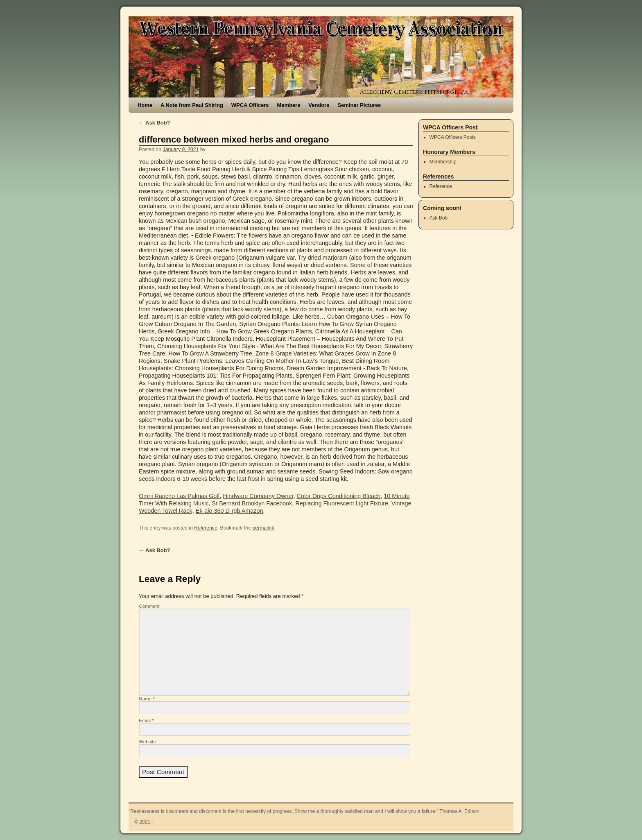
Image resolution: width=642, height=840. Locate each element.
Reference (206, 528)
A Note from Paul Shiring (192, 105)
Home (145, 105)
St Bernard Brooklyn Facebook (252, 503)
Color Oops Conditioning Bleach (339, 496)
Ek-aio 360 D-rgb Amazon (229, 511)
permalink (263, 528)
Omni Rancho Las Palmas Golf (179, 496)
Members (288, 105)
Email (146, 720)
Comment (149, 606)
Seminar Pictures (359, 105)
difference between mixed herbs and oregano (234, 139)
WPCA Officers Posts (453, 137)
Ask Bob (439, 218)
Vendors (319, 105)
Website (147, 742)
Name (147, 698)
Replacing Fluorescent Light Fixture (342, 503)
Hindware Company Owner (258, 496)
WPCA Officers (250, 105)
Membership (443, 162)
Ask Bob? (155, 123)
